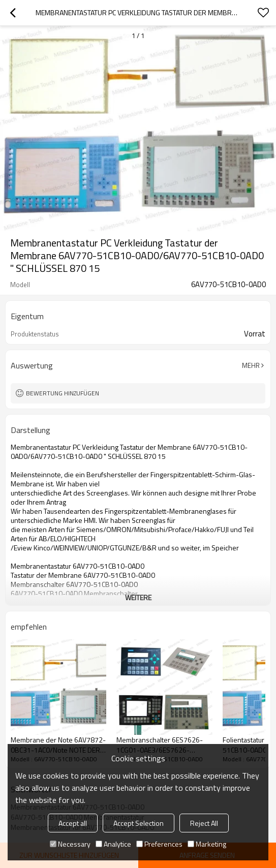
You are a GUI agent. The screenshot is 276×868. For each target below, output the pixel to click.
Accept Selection (139, 823)
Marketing (207, 844)
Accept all (73, 823)
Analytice (113, 844)
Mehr (251, 365)
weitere (138, 597)
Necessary (70, 844)
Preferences (159, 844)
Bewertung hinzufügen (63, 393)
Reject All (204, 823)
